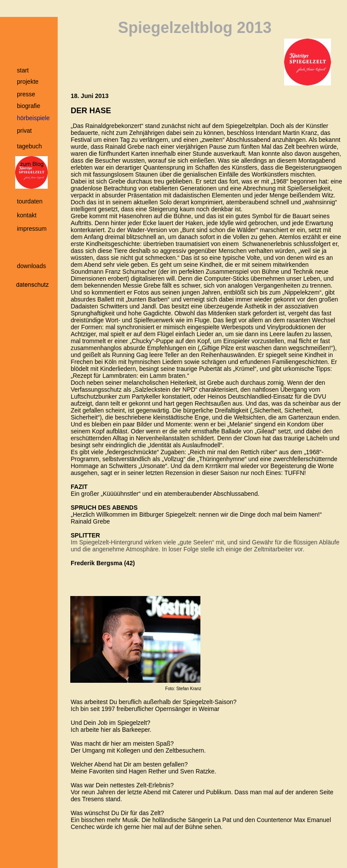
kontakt (27, 215)
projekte (28, 82)
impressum (32, 229)
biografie (29, 106)
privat (24, 131)
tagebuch (29, 146)
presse (26, 94)
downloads (31, 266)
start (23, 70)
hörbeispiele (33, 118)
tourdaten (30, 201)
